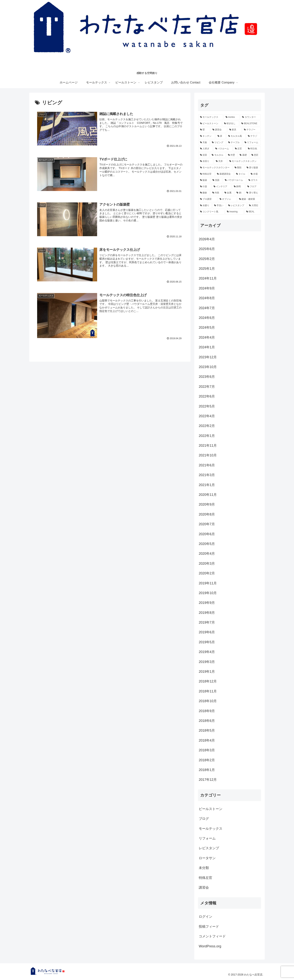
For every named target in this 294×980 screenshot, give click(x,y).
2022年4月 (207, 416)
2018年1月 (207, 770)
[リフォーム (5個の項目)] (252, 143)
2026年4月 (207, 239)
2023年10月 (208, 367)
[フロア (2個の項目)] (253, 187)
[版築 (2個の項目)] (204, 180)
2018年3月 (207, 750)
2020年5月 (207, 544)
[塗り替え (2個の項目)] (253, 193)
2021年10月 (208, 455)
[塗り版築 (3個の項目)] (253, 168)
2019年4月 (207, 652)
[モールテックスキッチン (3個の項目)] (244, 161)
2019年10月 (208, 593)
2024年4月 (207, 337)
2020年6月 (207, 534)
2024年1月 (207, 347)
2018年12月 (208, 681)
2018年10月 (208, 701)
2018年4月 (207, 740)
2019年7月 (207, 622)
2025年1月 (207, 269)
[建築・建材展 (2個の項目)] (249, 199)
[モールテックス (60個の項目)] (211, 117)
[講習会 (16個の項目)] (219, 130)
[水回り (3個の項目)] (206, 161)
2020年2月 (207, 573)
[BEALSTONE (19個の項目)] (250, 124)
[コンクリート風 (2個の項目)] (211, 212)
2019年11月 (208, 583)
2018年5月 (207, 730)
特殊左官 (205, 878)
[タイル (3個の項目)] (241, 174)
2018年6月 (207, 721)
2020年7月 (207, 524)
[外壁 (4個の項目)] (232, 155)
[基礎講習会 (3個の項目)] (224, 174)
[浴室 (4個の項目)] (204, 155)
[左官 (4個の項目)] (239, 149)
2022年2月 (207, 426)
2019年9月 (207, 603)
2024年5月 (207, 328)
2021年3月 (207, 475)
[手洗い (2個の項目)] (219, 206)
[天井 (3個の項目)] (220, 161)
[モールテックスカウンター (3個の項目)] (215, 168)
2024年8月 (207, 298)
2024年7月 (207, 308)
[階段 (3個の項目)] (238, 168)
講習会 (204, 888)
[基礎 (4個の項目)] (243, 155)
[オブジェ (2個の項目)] (227, 199)
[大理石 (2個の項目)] (254, 206)
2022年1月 (207, 436)
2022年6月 (207, 396)
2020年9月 (207, 504)
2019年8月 (207, 613)
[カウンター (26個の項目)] (250, 117)
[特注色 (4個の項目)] (253, 149)
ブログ (204, 819)
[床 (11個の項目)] (221, 136)
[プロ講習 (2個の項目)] (208, 199)
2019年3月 (207, 662)
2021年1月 (207, 485)
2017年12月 (208, 780)
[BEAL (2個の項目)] (253, 212)
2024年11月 (208, 278)
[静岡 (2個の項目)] (238, 187)
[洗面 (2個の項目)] (217, 180)
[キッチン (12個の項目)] (207, 136)
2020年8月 (207, 514)
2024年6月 (207, 318)
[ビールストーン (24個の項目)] (210, 124)
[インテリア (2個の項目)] (222, 187)
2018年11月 (208, 691)
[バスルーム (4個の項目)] (223, 149)
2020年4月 (207, 554)
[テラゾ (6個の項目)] (253, 136)
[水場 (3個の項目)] (255, 174)
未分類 (204, 868)
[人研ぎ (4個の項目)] (206, 149)
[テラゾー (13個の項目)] (251, 130)
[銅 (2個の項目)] (239, 193)
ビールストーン (211, 809)
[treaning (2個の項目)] (234, 212)
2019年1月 (207, 672)
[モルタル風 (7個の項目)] (236, 136)
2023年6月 (207, 377)
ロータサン (207, 858)
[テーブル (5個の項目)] (234, 143)
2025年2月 (207, 259)
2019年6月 (207, 632)
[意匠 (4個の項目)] (255, 155)
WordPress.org (210, 946)
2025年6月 (207, 249)
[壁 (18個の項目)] (204, 130)
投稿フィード (209, 927)
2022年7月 (207, 387)
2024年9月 (207, 288)
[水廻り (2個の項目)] (205, 206)
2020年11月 (208, 495)
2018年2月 (207, 760)
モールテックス (211, 829)
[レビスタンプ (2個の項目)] (237, 206)
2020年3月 (207, 564)
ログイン (205, 917)
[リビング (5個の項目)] (218, 143)
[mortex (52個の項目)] (232, 117)
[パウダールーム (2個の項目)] (235, 180)
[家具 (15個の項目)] (235, 130)
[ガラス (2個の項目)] (254, 180)
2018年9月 (207, 711)
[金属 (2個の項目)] (228, 193)
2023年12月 (208, 357)
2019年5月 (207, 642)
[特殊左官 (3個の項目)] (206, 174)
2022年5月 (207, 406)
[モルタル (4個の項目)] (218, 155)
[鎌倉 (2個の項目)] (204, 193)
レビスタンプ (209, 848)
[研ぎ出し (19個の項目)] (231, 124)
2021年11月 (208, 446)
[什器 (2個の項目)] (205, 187)
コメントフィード (212, 936)
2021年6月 (207, 465)
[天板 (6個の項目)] (204, 143)
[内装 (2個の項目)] (216, 193)
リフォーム (207, 838)
